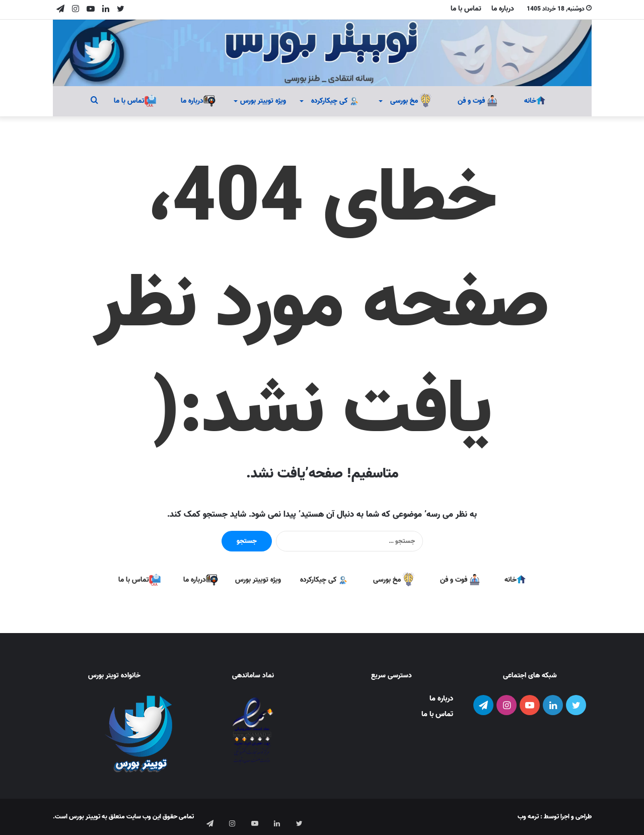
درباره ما (503, 9)
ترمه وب (528, 817)
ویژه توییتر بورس (263, 101)
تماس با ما (466, 9)
